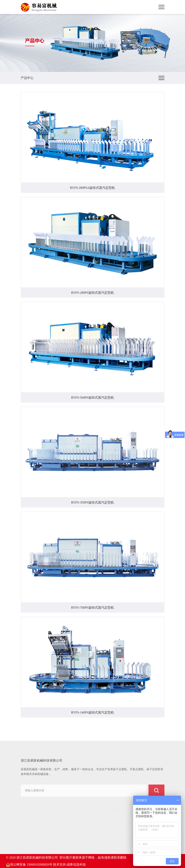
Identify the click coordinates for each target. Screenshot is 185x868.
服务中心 (30, 843)
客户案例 (30, 833)
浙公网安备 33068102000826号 (29, 865)
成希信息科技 (76, 865)
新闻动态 (30, 838)
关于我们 (30, 823)
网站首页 (30, 818)
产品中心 (30, 828)
